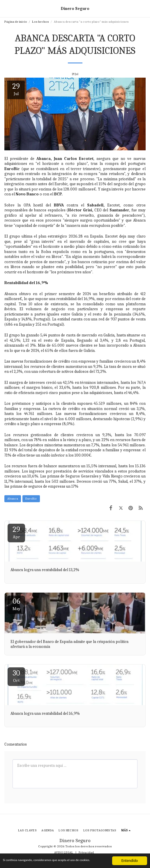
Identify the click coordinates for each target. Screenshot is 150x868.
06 (16, 604)
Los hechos (40, 22)
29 (16, 532)
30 (16, 676)
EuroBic (31, 499)
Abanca (13, 499)
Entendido (130, 857)
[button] (6, 8)
